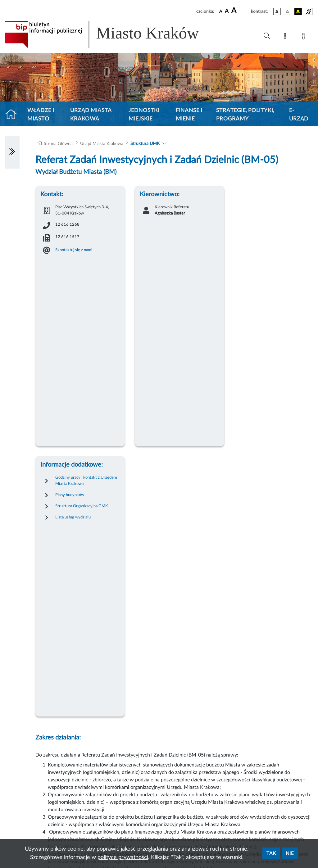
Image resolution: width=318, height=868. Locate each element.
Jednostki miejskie (144, 115)
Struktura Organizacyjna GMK (82, 506)
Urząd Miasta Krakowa (91, 115)
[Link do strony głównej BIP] (111, 34)
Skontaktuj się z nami (74, 250)
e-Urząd (299, 115)
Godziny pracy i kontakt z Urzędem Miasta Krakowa (86, 481)
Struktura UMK (145, 144)
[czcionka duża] (240, 11)
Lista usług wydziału (73, 517)
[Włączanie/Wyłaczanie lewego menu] (12, 152)
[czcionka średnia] (227, 11)
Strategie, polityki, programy (245, 115)
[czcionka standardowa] (221, 11)
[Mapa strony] (286, 37)
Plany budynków (70, 495)
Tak (271, 853)
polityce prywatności (123, 857)
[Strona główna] (14, 115)
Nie (290, 853)
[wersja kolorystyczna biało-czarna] (288, 11)
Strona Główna (58, 144)
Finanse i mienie (189, 115)
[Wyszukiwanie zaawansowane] (267, 36)
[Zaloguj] (305, 37)
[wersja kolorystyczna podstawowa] (277, 11)
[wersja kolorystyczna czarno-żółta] (298, 11)
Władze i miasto (41, 115)
